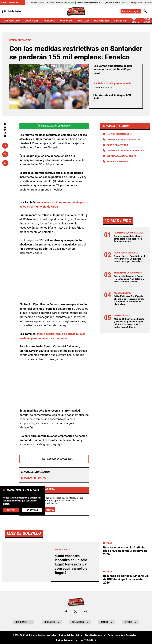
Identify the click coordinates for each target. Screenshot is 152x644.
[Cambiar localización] (131, 11)
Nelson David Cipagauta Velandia (115, 83)
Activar (11, 510)
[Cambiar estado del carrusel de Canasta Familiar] (22, 3)
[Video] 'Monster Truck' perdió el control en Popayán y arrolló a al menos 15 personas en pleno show (129, 300)
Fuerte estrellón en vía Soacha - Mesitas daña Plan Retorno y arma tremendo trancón (129, 279)
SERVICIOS (120, 21)
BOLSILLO (83, 21)
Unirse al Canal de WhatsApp (54, 126)
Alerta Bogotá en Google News (54, 459)
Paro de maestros (117, 145)
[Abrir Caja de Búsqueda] (145, 11)
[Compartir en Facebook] (5, 146)
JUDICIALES (32, 21)
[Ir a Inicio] (76, 11)
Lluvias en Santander (119, 134)
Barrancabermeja (118, 162)
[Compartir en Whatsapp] (5, 163)
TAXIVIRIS (49, 21)
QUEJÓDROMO (12, 21)
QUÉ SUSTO (135, 21)
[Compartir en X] (5, 154)
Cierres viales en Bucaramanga (125, 151)
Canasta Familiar (10, 2)
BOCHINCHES (101, 21)
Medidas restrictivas (33, 478)
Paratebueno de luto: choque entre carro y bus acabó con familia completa (128, 239)
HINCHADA (66, 21)
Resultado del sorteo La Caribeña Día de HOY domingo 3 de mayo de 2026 (125, 634)
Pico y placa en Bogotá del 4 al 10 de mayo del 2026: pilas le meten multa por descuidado (129, 259)
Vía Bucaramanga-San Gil (122, 156)
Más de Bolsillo (24, 616)
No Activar (32, 510)
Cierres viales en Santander (123, 140)
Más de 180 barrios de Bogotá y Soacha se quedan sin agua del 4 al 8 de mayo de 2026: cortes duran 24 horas (129, 323)
